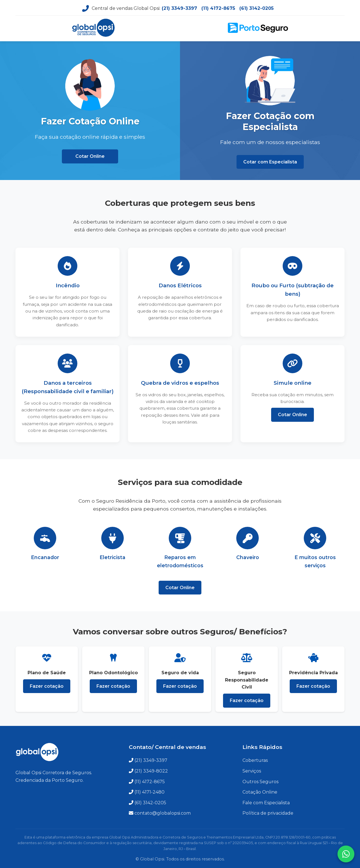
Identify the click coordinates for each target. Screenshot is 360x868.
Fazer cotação (47, 686)
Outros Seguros (260, 782)
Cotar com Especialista (270, 162)
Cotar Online (90, 156)
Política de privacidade (268, 813)
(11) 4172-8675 (218, 8)
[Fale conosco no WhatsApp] (346, 854)
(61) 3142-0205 (256, 8)
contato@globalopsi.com (163, 813)
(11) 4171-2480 (149, 792)
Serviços (252, 771)
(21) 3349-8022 (151, 771)
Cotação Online (260, 792)
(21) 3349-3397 (179, 8)
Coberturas (255, 760)
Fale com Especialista (266, 803)
